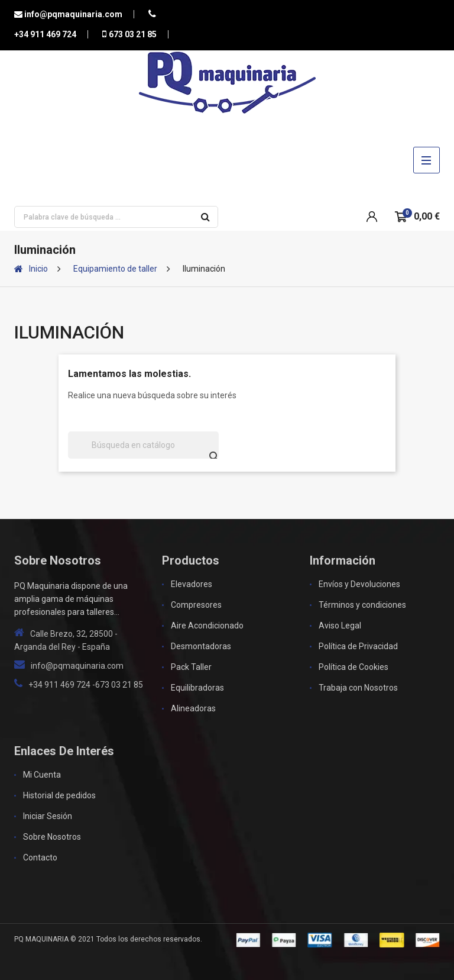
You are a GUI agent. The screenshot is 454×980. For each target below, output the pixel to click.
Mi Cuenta (42, 775)
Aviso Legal (340, 626)
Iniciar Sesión (48, 816)
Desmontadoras (201, 646)
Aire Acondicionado (207, 626)
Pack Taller (191, 667)
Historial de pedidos (59, 795)
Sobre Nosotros (52, 837)
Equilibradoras (197, 688)
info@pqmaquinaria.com (72, 14)
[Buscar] (143, 445)
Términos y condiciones (362, 605)
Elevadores (192, 584)
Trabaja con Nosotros (358, 688)
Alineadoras (193, 708)
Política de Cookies (354, 667)
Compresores (196, 605)
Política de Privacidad (358, 646)
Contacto (40, 857)
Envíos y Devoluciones (359, 584)
